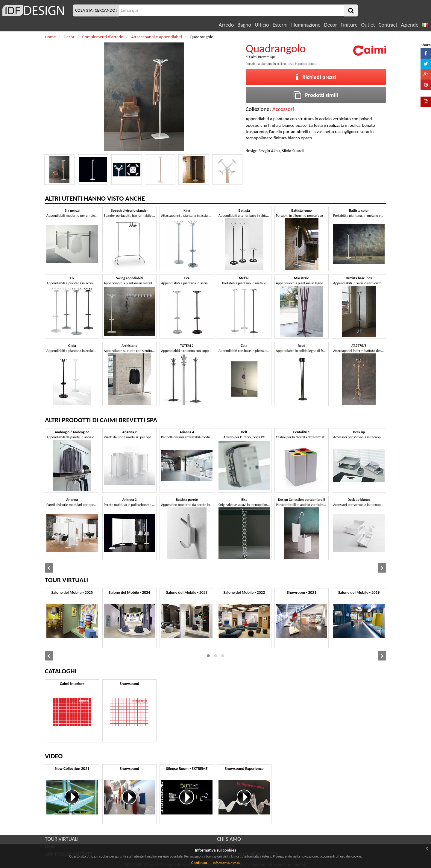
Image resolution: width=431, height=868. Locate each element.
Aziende (409, 25)
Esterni (280, 25)
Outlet (368, 25)
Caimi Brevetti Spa (262, 57)
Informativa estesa (226, 863)
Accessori (283, 109)
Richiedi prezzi (316, 77)
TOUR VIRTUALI (62, 839)
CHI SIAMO (229, 839)
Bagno (244, 25)
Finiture (349, 25)
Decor (331, 25)
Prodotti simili (316, 95)
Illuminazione (306, 25)
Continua (199, 863)
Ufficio (262, 25)
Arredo (226, 25)
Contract (388, 25)
